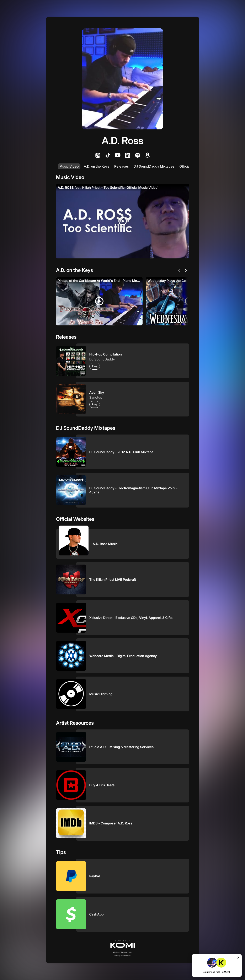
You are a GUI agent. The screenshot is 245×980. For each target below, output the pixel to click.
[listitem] (98, 155)
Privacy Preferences (122, 956)
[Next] (186, 270)
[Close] (238, 958)
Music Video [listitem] (69, 166)
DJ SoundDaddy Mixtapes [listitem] (154, 166)
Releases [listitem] (121, 166)
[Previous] (179, 270)
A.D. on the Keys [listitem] (97, 166)
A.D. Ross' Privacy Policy (122, 952)
